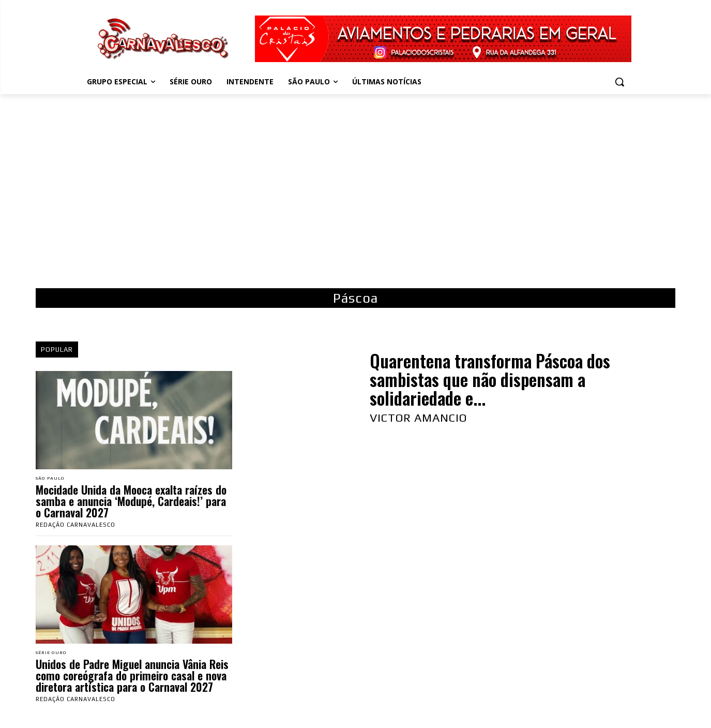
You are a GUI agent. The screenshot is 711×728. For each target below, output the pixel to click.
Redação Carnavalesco (75, 526)
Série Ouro (55, 654)
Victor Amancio (418, 418)
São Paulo (54, 479)
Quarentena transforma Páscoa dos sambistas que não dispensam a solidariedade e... (490, 380)
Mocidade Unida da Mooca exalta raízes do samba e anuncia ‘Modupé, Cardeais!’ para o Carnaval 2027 (131, 502)
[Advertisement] (356, 187)
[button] (619, 82)
